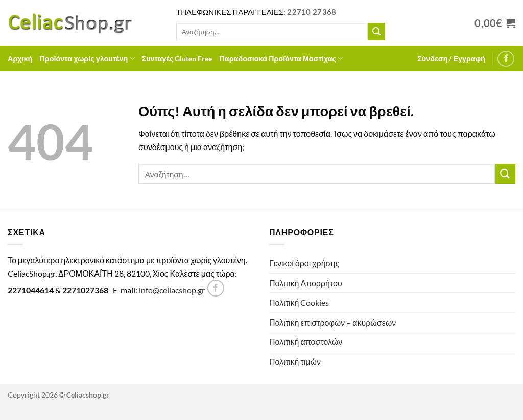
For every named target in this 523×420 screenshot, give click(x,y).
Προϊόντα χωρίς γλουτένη (87, 58)
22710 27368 (312, 12)
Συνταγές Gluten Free (177, 58)
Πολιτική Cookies (299, 302)
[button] (451, 59)
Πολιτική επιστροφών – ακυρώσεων (332, 322)
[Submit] (376, 32)
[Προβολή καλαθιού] (495, 23)
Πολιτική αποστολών (306, 342)
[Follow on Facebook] (506, 59)
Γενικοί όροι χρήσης (304, 263)
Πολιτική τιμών (295, 362)
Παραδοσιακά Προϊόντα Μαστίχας (281, 58)
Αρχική (20, 58)
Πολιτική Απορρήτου (306, 283)
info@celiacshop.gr (172, 290)
